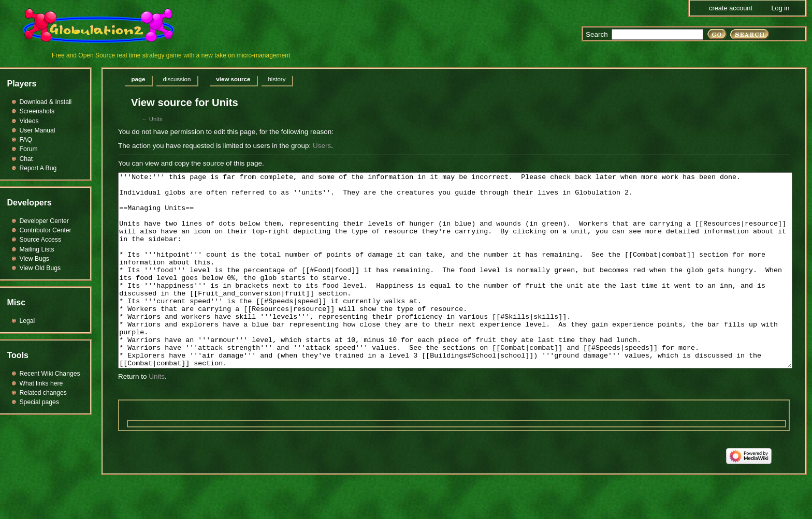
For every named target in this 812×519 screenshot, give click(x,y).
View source (233, 79)
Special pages (39, 402)
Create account (731, 8)
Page (139, 79)
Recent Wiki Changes (50, 374)
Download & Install (46, 102)
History (277, 79)
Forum (29, 149)
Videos (29, 121)
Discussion (177, 79)
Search (597, 34)
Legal (27, 321)
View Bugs (34, 259)
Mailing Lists (37, 249)
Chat (26, 159)
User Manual (38, 130)
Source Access (41, 240)
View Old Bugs (40, 268)
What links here (41, 383)
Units (156, 119)
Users (322, 146)
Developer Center (44, 221)
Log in (780, 8)
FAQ (26, 140)
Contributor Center (46, 230)
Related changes (43, 393)
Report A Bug (38, 168)
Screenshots (37, 111)
